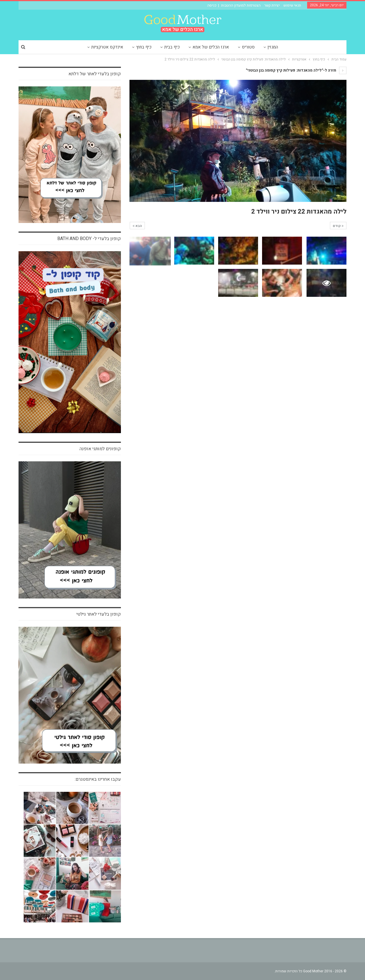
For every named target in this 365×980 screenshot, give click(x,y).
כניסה (212, 5)
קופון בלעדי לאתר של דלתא (95, 74)
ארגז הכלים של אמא (211, 47)
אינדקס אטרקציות (107, 47)
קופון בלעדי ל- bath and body (89, 239)
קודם (338, 226)
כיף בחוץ (144, 47)
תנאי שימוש (292, 5)
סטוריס (248, 47)
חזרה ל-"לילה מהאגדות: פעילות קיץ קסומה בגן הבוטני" (296, 70)
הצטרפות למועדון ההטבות (241, 5)
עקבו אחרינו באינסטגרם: (98, 779)
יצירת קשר (272, 5)
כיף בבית (172, 47)
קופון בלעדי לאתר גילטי (99, 614)
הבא (137, 226)
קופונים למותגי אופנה (100, 449)
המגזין (273, 47)
